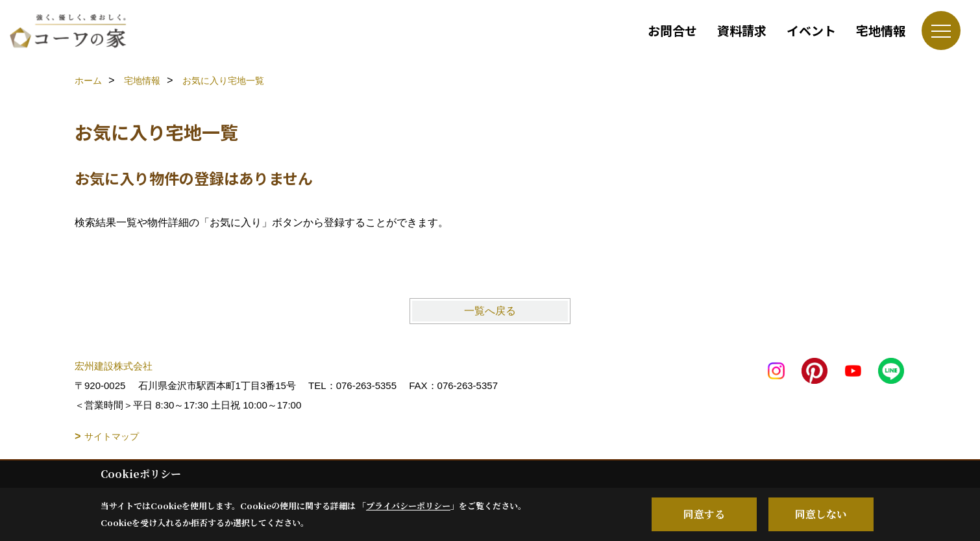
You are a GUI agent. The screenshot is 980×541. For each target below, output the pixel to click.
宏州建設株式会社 (114, 366)
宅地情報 (881, 30)
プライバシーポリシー (408, 506)
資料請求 (742, 30)
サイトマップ (112, 436)
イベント (811, 30)
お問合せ (672, 30)
